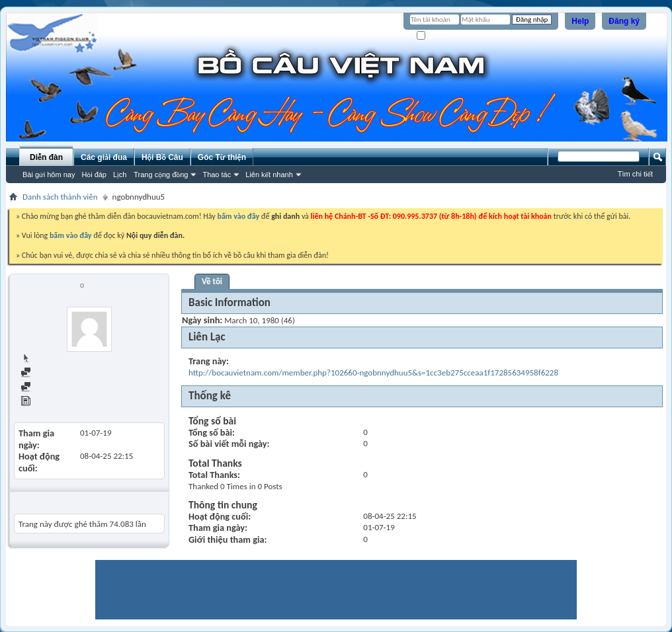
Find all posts (50, 373)
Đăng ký (624, 21)
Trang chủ (44, 359)
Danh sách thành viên (60, 197)
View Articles (49, 402)
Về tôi (212, 281)
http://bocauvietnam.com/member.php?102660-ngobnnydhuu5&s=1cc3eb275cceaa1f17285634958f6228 (373, 373)
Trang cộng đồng (161, 175)
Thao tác (217, 175)
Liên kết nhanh (269, 175)
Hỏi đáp (94, 175)
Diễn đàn (46, 157)
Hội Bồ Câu (162, 157)
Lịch (120, 175)
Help (580, 21)
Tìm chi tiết (635, 174)
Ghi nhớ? (436, 36)
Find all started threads (67, 388)
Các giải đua (104, 157)
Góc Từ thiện (222, 157)
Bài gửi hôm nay (49, 175)
